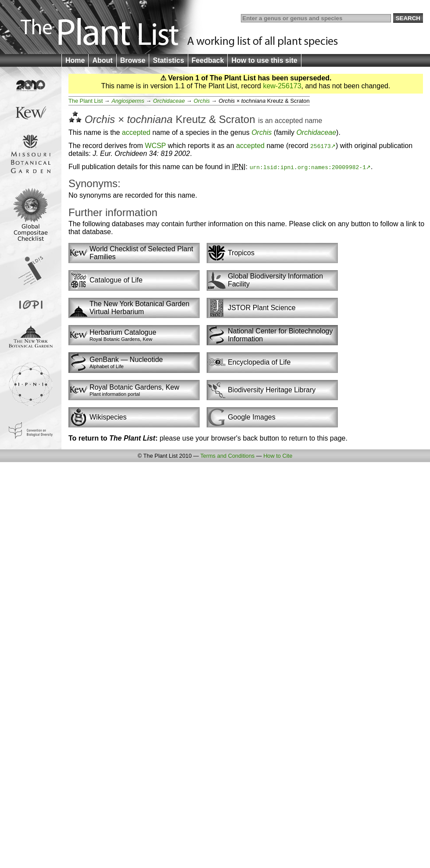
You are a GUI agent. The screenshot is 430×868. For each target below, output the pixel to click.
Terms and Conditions (227, 456)
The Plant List (86, 101)
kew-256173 (282, 86)
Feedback (208, 60)
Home (75, 60)
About (102, 60)
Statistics (168, 60)
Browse (133, 60)
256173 (321, 146)
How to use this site (264, 60)
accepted (289, 121)
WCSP (155, 146)
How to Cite (278, 456)
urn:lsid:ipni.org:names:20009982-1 (308, 167)
